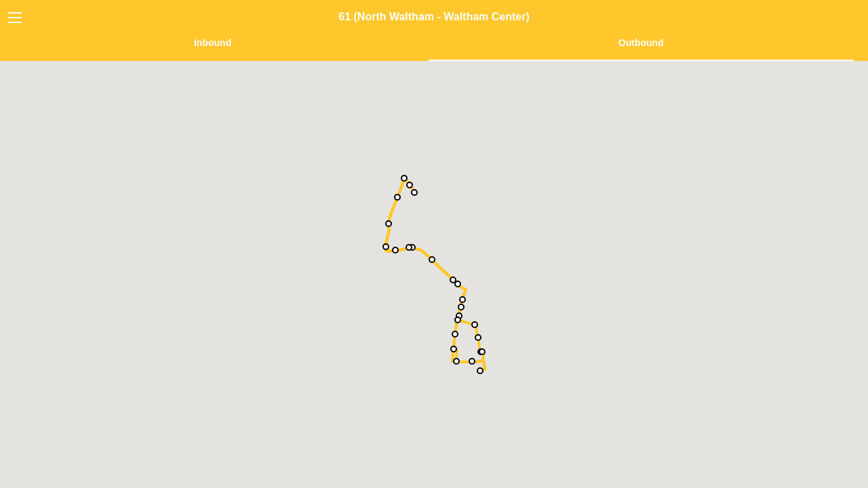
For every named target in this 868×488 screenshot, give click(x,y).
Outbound (641, 43)
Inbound (213, 43)
